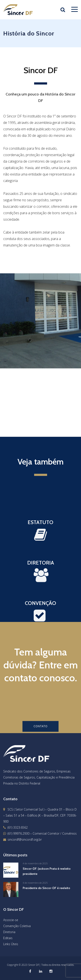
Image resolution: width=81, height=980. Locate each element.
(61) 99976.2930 (18, 833)
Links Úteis (11, 944)
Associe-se (11, 920)
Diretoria (9, 932)
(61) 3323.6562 (18, 827)
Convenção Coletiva (17, 926)
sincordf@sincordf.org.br (25, 839)
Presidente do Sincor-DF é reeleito (46, 888)
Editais (8, 938)
